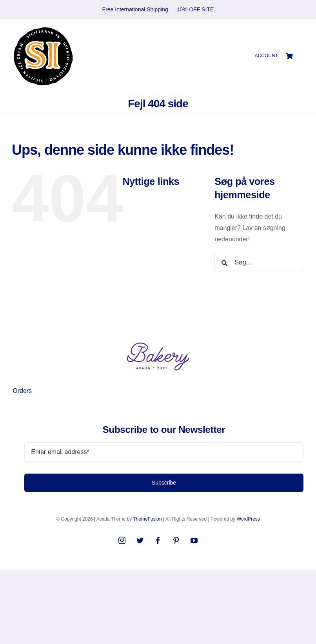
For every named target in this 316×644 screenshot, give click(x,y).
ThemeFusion (147, 519)
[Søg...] (259, 262)
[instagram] (122, 540)
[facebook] (158, 540)
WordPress (248, 519)
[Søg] (224, 262)
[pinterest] (176, 540)
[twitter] (140, 540)
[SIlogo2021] (43, 28)
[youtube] (194, 540)
